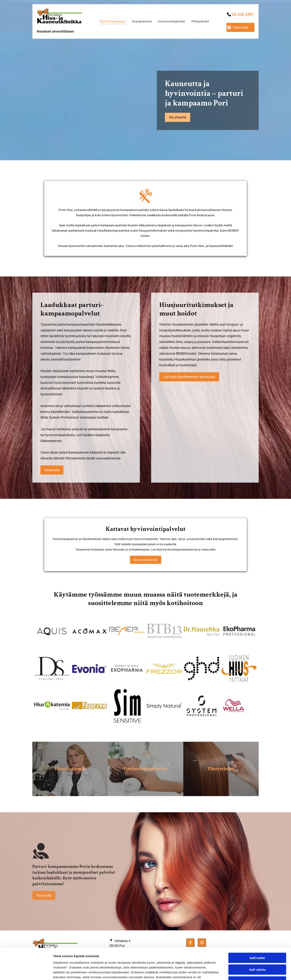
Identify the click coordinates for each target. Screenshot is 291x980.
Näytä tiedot (216, 972)
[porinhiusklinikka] (52, 631)
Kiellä (257, 950)
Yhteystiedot (221, 769)
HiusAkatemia (70, 769)
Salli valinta (257, 939)
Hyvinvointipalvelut (145, 769)
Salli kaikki (257, 927)
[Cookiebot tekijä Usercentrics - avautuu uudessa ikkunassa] (26, 972)
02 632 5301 (243, 14)
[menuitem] (113, 21)
